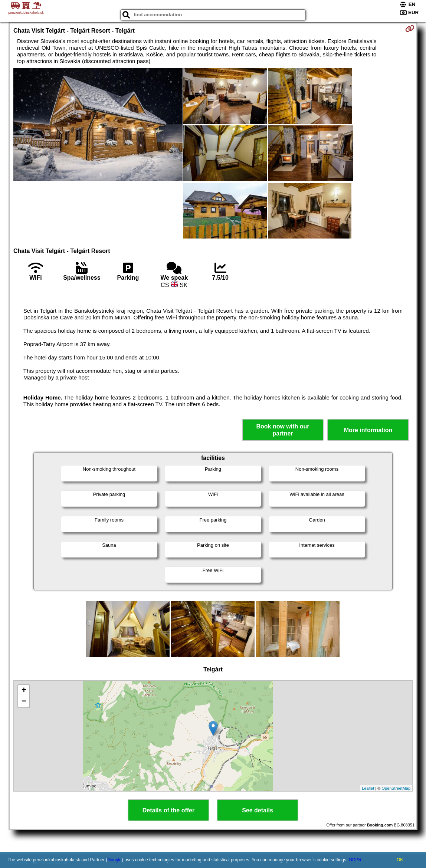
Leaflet (368, 788)
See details (258, 810)
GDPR (355, 860)
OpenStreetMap (396, 788)
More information (368, 430)
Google (114, 860)
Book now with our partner (283, 430)
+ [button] (24, 691)
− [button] (24, 702)
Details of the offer (168, 810)
